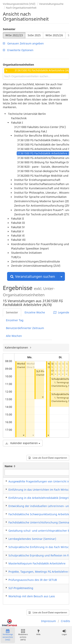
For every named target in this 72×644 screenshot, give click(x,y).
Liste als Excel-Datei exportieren (48, 458)
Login (64, 632)
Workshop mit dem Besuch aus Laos (32, 596)
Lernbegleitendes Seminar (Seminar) (32, 539)
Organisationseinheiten (18, 65)
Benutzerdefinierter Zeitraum (25, 328)
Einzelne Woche (35, 312)
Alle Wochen (14, 336)
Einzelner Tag (15, 320)
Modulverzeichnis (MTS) (23, 635)
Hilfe (38, 632)
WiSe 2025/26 (54, 35)
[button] (23, 435)
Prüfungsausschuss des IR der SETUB (33, 580)
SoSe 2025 (34, 35)
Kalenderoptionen (17, 347)
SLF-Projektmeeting (21, 588)
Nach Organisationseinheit (21, 8)
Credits (65, 621)
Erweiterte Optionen (18, 50)
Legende (61, 312)
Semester (9, 29)
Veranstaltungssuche (51, 4)
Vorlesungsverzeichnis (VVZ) (19, 4)
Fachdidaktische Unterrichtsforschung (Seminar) (40, 522)
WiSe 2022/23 (14, 35)
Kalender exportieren (23, 443)
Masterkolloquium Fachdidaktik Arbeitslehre (37, 563)
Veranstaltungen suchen (33, 276)
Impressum (48, 621)
